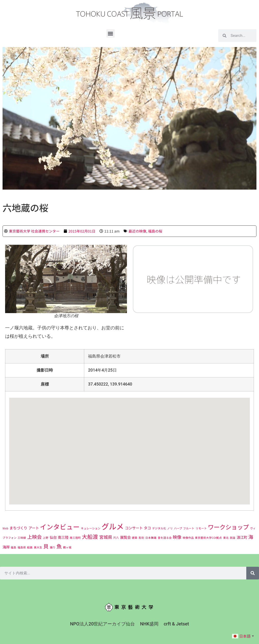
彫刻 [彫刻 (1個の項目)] (141, 538)
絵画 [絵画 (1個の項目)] (30, 547)
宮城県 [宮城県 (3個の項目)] (106, 537)
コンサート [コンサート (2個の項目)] (134, 528)
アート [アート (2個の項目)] (34, 528)
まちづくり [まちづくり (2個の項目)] (18, 528)
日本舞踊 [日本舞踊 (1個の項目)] (151, 538)
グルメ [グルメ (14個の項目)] (113, 526)
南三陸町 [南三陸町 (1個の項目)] (75, 538)
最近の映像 (137, 231)
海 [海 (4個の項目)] (251, 537)
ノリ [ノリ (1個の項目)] (170, 528)
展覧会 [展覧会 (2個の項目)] (125, 537)
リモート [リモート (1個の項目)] (201, 528)
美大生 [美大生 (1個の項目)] (38, 547)
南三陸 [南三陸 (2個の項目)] (63, 537)
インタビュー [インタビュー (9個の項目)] (60, 526)
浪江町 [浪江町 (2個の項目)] (242, 537)
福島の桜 (155, 231)
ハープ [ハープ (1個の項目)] (178, 528)
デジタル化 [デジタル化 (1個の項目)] (159, 528)
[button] (111, 33)
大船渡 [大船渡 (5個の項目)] (90, 536)
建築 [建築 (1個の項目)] (135, 538)
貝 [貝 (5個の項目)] (46, 546)
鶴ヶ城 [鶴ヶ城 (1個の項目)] (67, 547)
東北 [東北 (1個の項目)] (226, 538)
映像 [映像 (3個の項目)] (177, 537)
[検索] (253, 573)
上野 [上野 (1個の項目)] (46, 538)
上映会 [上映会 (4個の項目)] (34, 537)
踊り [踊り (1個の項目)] (53, 547)
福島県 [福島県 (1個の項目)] (22, 547)
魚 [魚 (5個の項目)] (59, 546)
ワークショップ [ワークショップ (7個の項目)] (228, 527)
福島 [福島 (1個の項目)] (13, 547)
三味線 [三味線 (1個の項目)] (22, 538)
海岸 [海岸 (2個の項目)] (6, 547)
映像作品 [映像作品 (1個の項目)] (188, 538)
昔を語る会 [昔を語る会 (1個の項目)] (165, 538)
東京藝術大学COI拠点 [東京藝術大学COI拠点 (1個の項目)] (208, 538)
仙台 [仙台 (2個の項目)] (53, 537)
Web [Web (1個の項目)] (5, 528)
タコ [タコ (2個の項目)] (147, 528)
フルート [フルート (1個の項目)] (189, 528)
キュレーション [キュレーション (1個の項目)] (91, 528)
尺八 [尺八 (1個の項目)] (116, 538)
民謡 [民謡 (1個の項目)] (233, 538)
